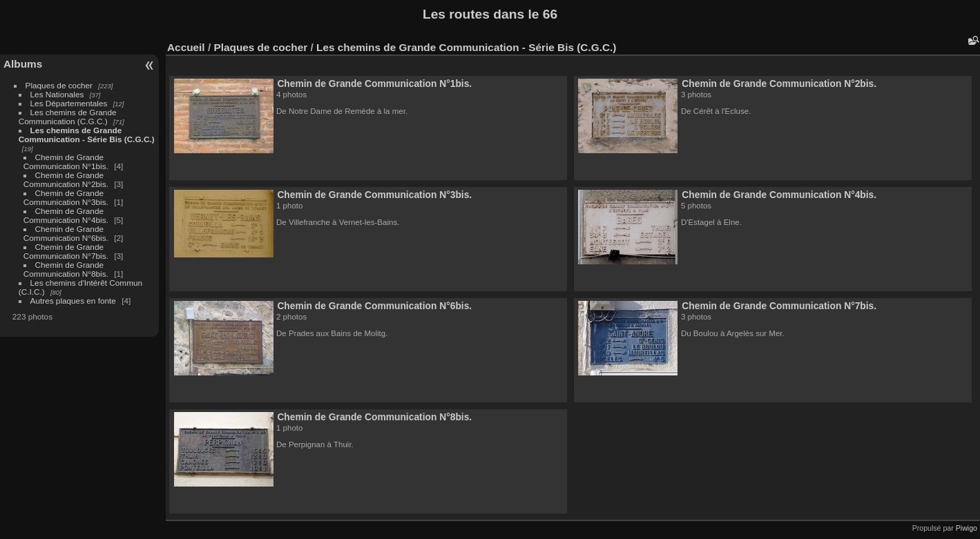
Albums (23, 64)
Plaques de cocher (59, 85)
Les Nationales (57, 94)
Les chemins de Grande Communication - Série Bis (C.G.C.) (87, 135)
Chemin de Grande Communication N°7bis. (66, 251)
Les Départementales (69, 103)
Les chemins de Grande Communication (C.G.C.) (68, 117)
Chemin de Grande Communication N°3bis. (66, 197)
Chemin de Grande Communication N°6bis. (66, 233)
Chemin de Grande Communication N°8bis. (66, 269)
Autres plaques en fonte (73, 301)
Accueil (186, 47)
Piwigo (967, 528)
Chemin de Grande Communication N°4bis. (66, 215)
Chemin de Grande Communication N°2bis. (66, 179)
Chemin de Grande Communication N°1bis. (66, 161)
